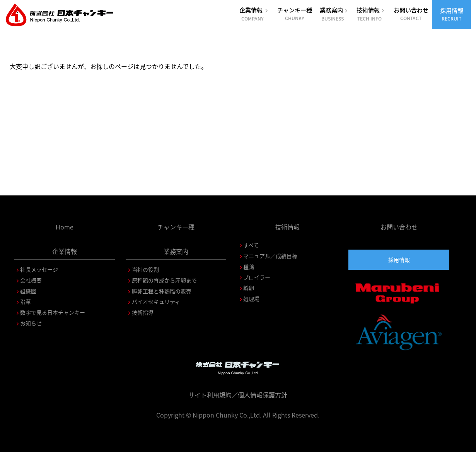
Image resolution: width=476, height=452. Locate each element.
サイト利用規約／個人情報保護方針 (238, 395)
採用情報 (452, 14)
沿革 (26, 301)
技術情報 (371, 14)
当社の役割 (145, 269)
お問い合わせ (411, 14)
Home (65, 227)
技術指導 (143, 312)
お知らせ (31, 323)
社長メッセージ (39, 269)
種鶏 (249, 267)
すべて (251, 245)
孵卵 (249, 288)
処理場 (251, 299)
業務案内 (334, 14)
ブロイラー (257, 277)
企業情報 (254, 14)
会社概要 (31, 280)
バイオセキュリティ (156, 301)
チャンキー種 (295, 14)
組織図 (28, 291)
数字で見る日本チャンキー (53, 312)
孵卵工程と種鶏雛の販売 (162, 291)
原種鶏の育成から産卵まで (164, 280)
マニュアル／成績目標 (270, 256)
